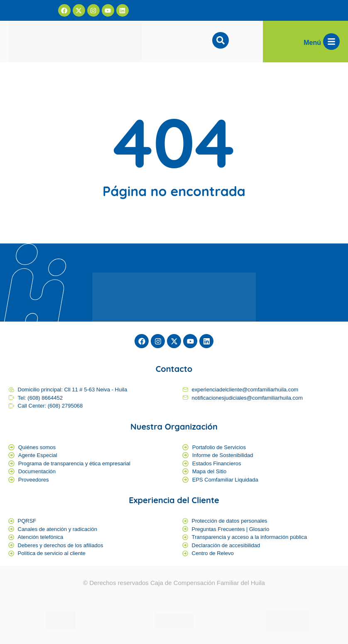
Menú (312, 43)
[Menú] (331, 42)
